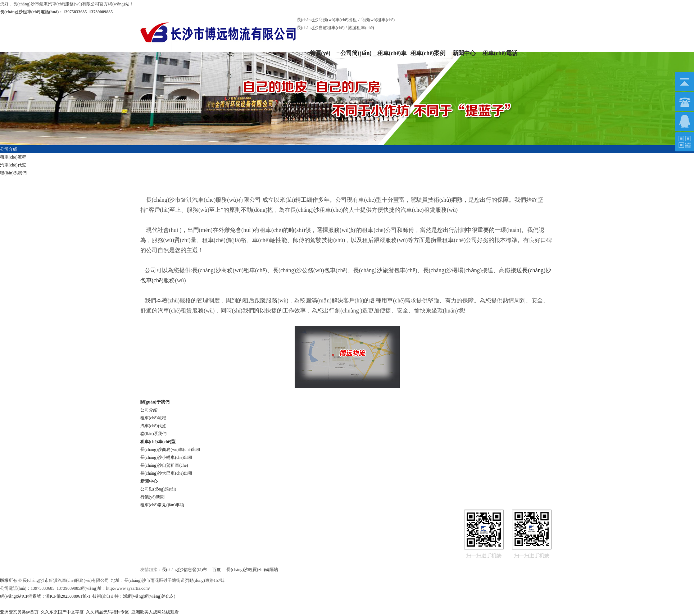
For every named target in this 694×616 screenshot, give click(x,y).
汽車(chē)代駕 (153, 426)
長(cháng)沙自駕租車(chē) (164, 465)
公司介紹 (149, 410)
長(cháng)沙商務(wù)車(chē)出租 (171, 450)
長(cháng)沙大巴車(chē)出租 (166, 473)
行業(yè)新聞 (152, 497)
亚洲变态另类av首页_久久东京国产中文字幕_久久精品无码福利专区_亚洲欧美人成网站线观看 (89, 612)
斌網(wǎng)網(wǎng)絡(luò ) (149, 596)
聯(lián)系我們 (154, 434)
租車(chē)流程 (153, 418)
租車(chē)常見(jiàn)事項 (162, 505)
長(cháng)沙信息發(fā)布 (185, 570)
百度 (217, 570)
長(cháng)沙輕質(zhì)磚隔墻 (252, 570)
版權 (4, 580)
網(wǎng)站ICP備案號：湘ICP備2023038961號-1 (45, 596)
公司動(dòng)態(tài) (158, 489)
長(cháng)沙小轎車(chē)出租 (166, 457)
